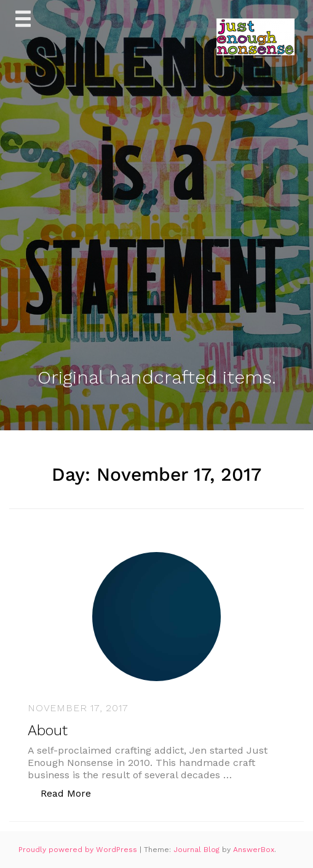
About (48, 730)
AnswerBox (254, 850)
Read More (72, 793)
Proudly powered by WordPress (79, 850)
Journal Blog (198, 850)
